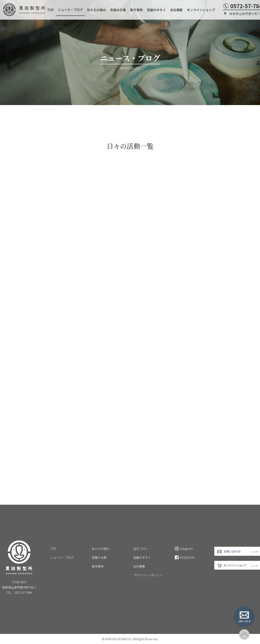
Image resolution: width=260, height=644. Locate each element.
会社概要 (176, 10)
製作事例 (136, 10)
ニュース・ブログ (70, 10)
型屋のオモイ (156, 10)
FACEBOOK (185, 557)
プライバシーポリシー (148, 575)
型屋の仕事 (118, 10)
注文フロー (141, 549)
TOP (50, 10)
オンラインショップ (201, 10)
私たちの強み (97, 10)
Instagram (184, 549)
